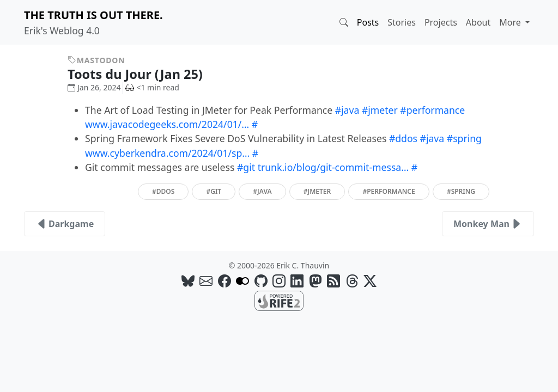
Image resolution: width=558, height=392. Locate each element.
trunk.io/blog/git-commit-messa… (333, 167)
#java (347, 110)
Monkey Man (488, 224)
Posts (368, 22)
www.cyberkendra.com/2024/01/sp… (167, 153)
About (478, 22)
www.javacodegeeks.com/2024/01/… (167, 124)
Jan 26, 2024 (94, 87)
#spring (464, 138)
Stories (402, 22)
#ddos (403, 138)
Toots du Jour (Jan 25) (143, 74)
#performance (432, 110)
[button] (344, 22)
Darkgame (65, 224)
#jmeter (380, 110)
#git (246, 167)
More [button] (511, 22)
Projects (441, 22)
